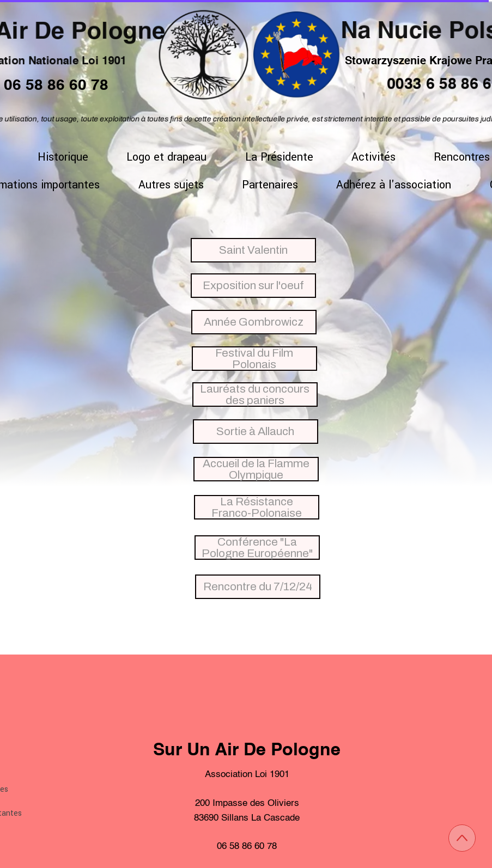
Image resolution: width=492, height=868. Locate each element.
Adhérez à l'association (394, 185)
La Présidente (279, 157)
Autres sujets (171, 185)
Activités (373, 157)
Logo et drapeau (166, 157)
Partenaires (270, 185)
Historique (63, 157)
